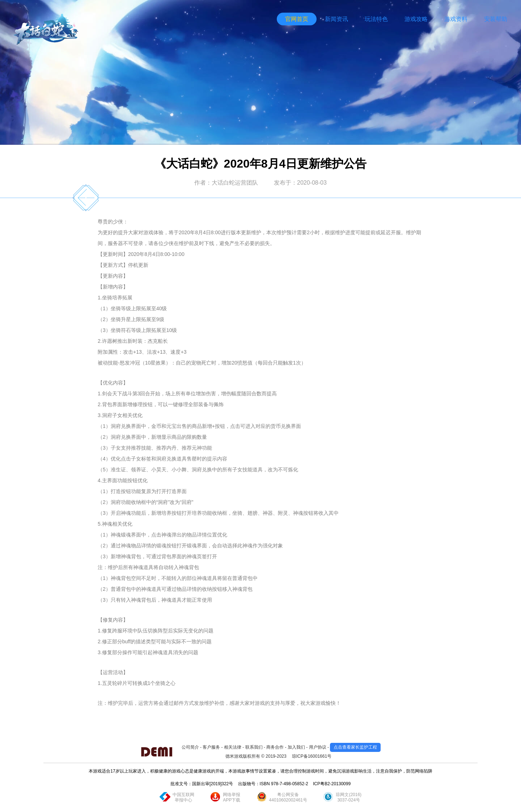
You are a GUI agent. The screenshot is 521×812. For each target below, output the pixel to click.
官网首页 (297, 19)
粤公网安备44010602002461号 (288, 797)
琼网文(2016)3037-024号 (349, 797)
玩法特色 (376, 19)
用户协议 (318, 747)
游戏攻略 (416, 19)
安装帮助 (496, 19)
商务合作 (275, 747)
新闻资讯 (336, 19)
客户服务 (211, 747)
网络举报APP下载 (232, 797)
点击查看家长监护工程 (355, 747)
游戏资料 (456, 19)
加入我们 (296, 747)
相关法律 (233, 747)
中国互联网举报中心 (183, 797)
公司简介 (190, 747)
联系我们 (254, 747)
